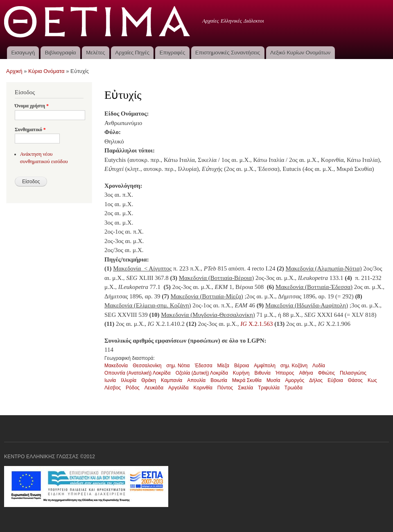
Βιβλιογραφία (61, 53)
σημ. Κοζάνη (294, 366)
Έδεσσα (203, 366)
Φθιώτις (326, 373)
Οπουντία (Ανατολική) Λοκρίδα (138, 373)
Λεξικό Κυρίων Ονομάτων (300, 53)
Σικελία (245, 388)
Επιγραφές (172, 53)
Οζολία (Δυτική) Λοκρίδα (202, 373)
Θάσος (355, 380)
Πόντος (225, 388)
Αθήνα (306, 373)
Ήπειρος (285, 373)
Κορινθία (203, 388)
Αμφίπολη (265, 366)
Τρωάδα (294, 388)
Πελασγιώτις (353, 373)
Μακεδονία (116, 366)
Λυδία (319, 366)
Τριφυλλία (269, 388)
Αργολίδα (178, 388)
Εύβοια (335, 380)
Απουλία (196, 380)
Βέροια (242, 366)
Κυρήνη (241, 373)
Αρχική (14, 71)
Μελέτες (95, 53)
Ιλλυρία (129, 380)
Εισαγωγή (23, 53)
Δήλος (316, 380)
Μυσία (273, 380)
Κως (372, 380)
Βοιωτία (219, 380)
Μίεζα (223, 366)
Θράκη (149, 380)
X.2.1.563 (256, 324)
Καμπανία (172, 380)
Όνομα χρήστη (32, 106)
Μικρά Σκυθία (247, 380)
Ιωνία (110, 380)
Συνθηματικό (30, 130)
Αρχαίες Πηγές (132, 53)
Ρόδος (133, 388)
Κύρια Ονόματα (46, 71)
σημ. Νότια (178, 366)
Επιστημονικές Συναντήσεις (228, 53)
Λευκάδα (154, 388)
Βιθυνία (263, 373)
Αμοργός (295, 380)
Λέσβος (113, 388)
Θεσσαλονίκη (147, 366)
